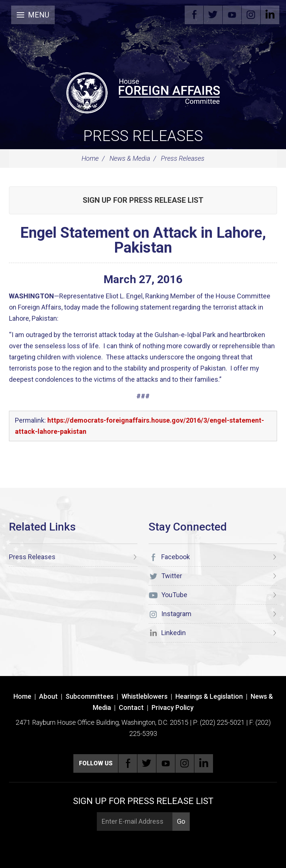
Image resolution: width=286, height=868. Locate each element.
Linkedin (270, 15)
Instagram (251, 15)
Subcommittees (90, 696)
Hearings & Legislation (209, 696)
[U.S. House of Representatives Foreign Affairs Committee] (143, 92)
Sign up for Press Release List (143, 200)
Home (90, 158)
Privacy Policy (173, 707)
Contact (131, 707)
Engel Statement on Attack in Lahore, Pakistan (143, 240)
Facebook (194, 15)
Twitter (213, 15)
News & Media (130, 158)
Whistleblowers (144, 696)
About (48, 696)
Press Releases (143, 136)
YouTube (232, 15)
